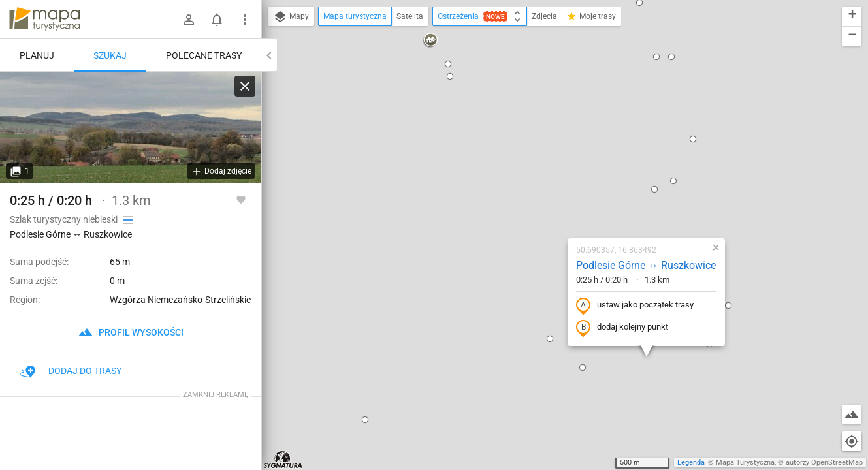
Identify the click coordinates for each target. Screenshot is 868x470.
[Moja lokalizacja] (852, 441)
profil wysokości (131, 332)
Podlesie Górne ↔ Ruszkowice (564, 138)
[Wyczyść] (245, 86)
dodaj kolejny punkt (540, 200)
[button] (283, 292)
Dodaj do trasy (71, 371)
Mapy (291, 17)
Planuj (37, 55)
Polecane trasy (204, 55)
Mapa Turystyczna (745, 462)
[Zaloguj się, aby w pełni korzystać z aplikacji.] (241, 199)
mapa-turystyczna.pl (44, 19)
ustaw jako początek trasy (553, 178)
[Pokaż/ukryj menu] (245, 20)
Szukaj (110, 55)
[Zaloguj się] (189, 20)
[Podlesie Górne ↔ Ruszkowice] (131, 127)
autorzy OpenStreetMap (824, 462)
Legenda (691, 462)
